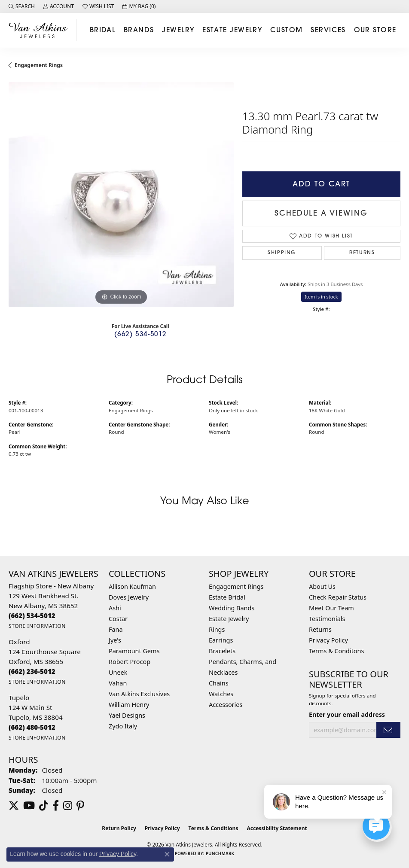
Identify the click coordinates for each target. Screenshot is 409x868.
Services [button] (328, 30)
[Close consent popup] (167, 854)
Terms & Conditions (214, 828)
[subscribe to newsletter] (388, 730)
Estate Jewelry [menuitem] (229, 619)
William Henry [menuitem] (129, 705)
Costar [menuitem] (118, 619)
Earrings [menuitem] (221, 640)
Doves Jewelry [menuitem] (129, 597)
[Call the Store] (32, 615)
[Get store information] (37, 626)
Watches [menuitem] (221, 694)
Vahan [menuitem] (118, 683)
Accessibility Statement (277, 828)
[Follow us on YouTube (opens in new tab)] (29, 806)
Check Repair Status (338, 597)
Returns (362, 253)
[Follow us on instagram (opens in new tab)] (68, 806)
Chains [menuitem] (219, 683)
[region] (121, 195)
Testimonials (327, 619)
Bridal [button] (103, 30)
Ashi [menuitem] (115, 608)
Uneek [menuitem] (118, 672)
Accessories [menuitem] (226, 705)
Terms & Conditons (336, 651)
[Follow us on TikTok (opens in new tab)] (44, 806)
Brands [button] (139, 30)
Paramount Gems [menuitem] (134, 651)
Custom (287, 30)
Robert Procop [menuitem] (130, 662)
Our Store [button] (375, 30)
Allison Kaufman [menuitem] (132, 586)
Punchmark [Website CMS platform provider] (220, 853)
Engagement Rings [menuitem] (236, 586)
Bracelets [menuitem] (222, 651)
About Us (322, 586)
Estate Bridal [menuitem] (227, 597)
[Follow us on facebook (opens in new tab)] (56, 806)
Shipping (282, 253)
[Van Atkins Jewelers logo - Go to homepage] (41, 30)
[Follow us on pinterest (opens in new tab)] (80, 806)
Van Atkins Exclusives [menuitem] (139, 694)
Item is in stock (321, 297)
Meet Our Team (331, 608)
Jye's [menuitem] (115, 640)
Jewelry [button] (178, 30)
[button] (22, 6)
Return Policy (119, 828)
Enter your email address (347, 714)
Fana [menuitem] (116, 629)
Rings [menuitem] (217, 629)
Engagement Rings (39, 65)
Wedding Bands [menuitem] (232, 608)
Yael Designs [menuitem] (127, 715)
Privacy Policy (328, 640)
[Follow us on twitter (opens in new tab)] (14, 806)
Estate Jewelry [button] (232, 30)
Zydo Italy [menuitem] (123, 726)
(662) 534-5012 (140, 335)
